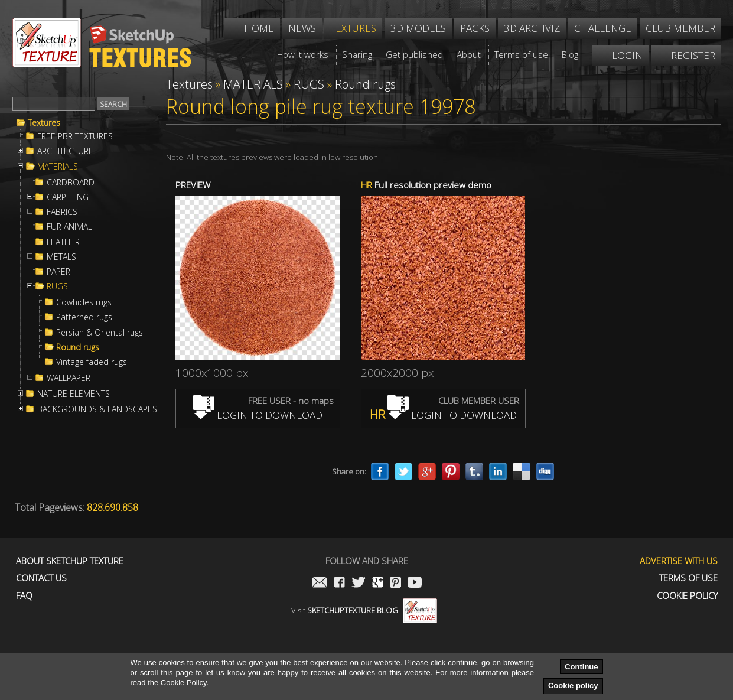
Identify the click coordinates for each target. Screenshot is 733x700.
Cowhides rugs (84, 302)
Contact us (41, 578)
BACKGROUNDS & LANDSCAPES (97, 409)
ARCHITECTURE (65, 151)
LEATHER (63, 242)
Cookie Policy (687, 596)
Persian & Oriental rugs (100, 333)
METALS (61, 257)
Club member (680, 28)
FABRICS (62, 212)
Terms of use (688, 578)
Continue (581, 667)
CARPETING (68, 197)
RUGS (57, 286)
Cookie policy (573, 686)
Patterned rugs (84, 317)
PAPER (58, 272)
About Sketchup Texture (70, 561)
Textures (44, 123)
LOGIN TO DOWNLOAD (258, 415)
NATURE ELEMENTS (74, 394)
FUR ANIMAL (69, 227)
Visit (364, 610)
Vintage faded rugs (92, 362)
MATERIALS (58, 167)
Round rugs (78, 347)
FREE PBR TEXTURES (75, 136)
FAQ (24, 596)
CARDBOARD (71, 183)
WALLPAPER (69, 378)
